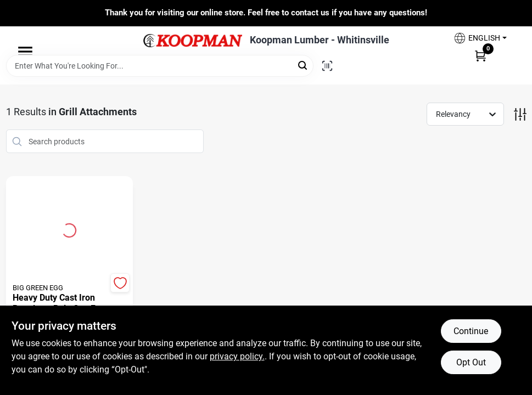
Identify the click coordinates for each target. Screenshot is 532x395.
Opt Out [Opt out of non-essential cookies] (471, 362)
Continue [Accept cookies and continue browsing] (471, 331)
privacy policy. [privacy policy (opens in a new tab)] (237, 356)
